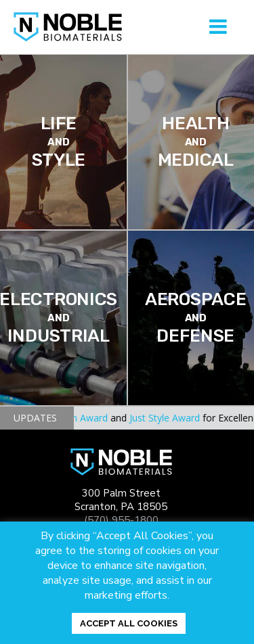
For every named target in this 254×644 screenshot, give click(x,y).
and (123, 418)
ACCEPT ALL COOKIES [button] (129, 623)
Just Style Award (167, 418)
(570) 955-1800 (121, 520)
